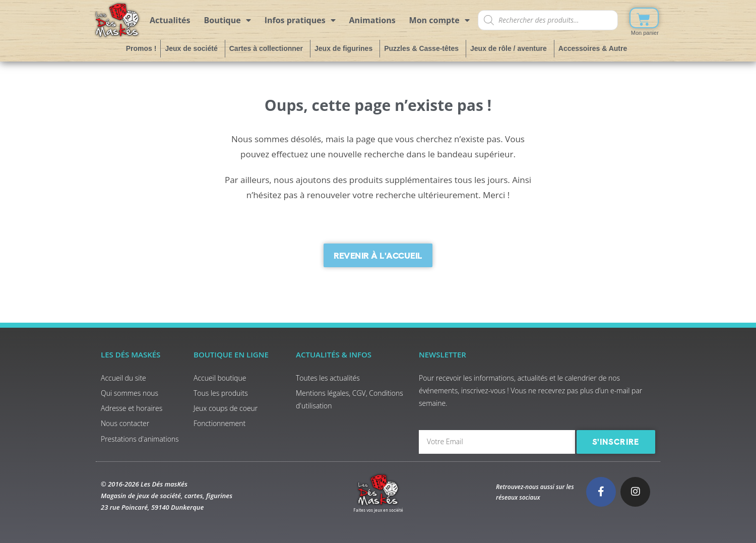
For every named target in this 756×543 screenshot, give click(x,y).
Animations (372, 20)
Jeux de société (193, 48)
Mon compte (439, 20)
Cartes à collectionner (268, 48)
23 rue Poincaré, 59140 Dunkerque (152, 507)
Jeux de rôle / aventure (510, 48)
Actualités (170, 20)
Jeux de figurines (345, 48)
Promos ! (141, 48)
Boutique (228, 20)
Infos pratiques (300, 20)
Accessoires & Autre (594, 48)
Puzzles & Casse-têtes (423, 48)
